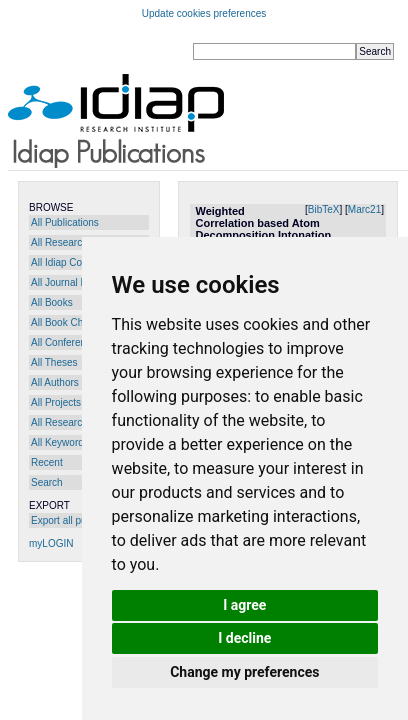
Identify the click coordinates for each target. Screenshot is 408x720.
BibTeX (324, 209)
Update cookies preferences (204, 13)
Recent (47, 462)
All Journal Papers (71, 282)
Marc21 (364, 209)
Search (47, 482)
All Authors (55, 382)
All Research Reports (78, 242)
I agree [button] (244, 605)
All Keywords (60, 442)
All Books (52, 302)
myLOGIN (51, 543)
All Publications (65, 222)
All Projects (56, 402)
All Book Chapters (71, 322)
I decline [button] (244, 638)
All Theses (54, 362)
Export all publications (79, 520)
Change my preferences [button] (244, 672)
